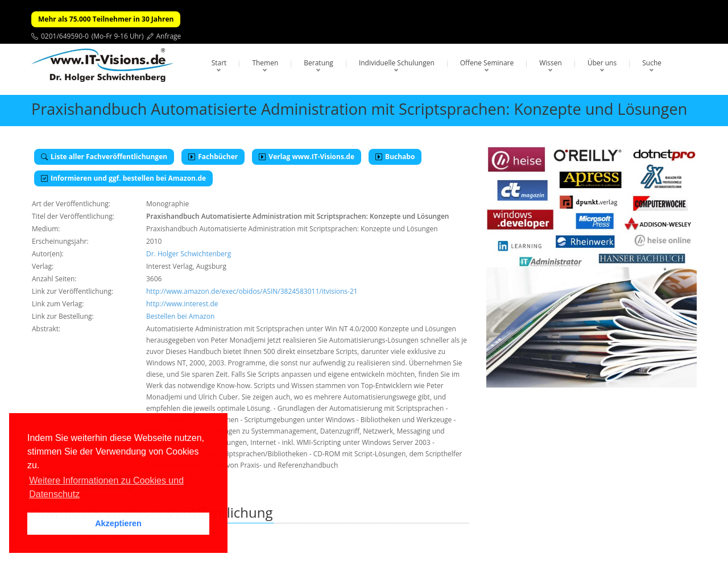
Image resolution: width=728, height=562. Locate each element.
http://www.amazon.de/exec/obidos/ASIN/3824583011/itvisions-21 (252, 291)
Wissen (551, 63)
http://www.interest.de (182, 304)
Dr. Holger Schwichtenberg (189, 254)
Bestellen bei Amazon (180, 316)
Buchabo (395, 157)
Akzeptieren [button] (118, 523)
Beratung (318, 63)
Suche (652, 63)
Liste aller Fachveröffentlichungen (104, 157)
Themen (265, 63)
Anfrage (169, 36)
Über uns (602, 63)
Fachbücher (213, 157)
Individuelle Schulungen (397, 63)
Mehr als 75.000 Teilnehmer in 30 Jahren (106, 19)
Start (219, 63)
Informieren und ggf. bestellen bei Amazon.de (123, 178)
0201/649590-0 (65, 36)
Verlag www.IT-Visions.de (307, 157)
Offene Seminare (487, 63)
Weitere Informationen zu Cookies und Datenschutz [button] (106, 487)
